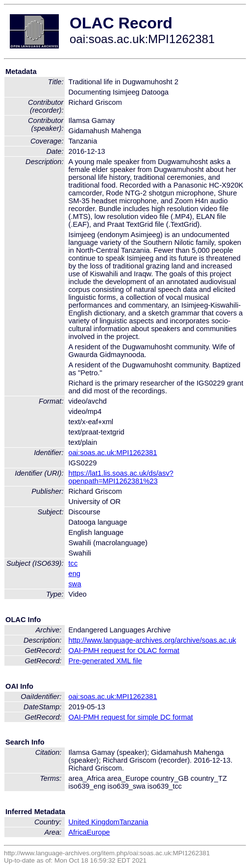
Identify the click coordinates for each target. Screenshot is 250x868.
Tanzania (134, 822)
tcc (73, 563)
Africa (78, 832)
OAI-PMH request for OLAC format (124, 651)
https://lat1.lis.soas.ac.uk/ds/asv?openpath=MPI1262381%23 (121, 477)
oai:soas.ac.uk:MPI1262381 (113, 453)
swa (75, 584)
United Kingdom (94, 822)
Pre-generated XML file (105, 661)
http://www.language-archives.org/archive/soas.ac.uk (152, 640)
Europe (98, 832)
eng (75, 574)
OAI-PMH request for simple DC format (131, 717)
